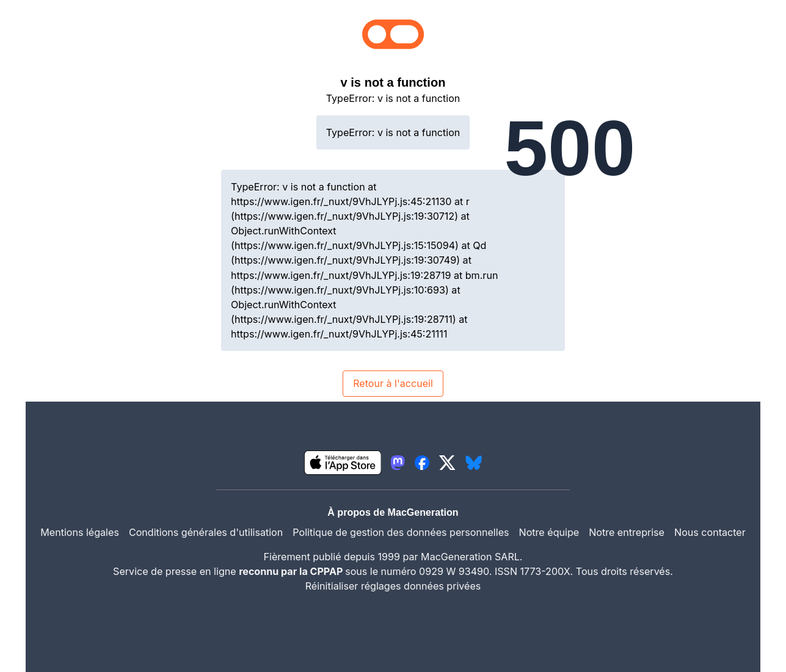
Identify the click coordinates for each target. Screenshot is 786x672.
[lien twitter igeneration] (447, 463)
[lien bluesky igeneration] (474, 463)
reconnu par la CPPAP (292, 571)
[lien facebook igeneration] (422, 463)
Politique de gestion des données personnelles (401, 532)
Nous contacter (710, 532)
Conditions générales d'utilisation (206, 532)
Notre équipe (549, 532)
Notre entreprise (627, 532)
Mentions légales (80, 532)
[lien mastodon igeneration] (398, 463)
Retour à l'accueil (393, 383)
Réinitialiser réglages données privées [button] (393, 586)
